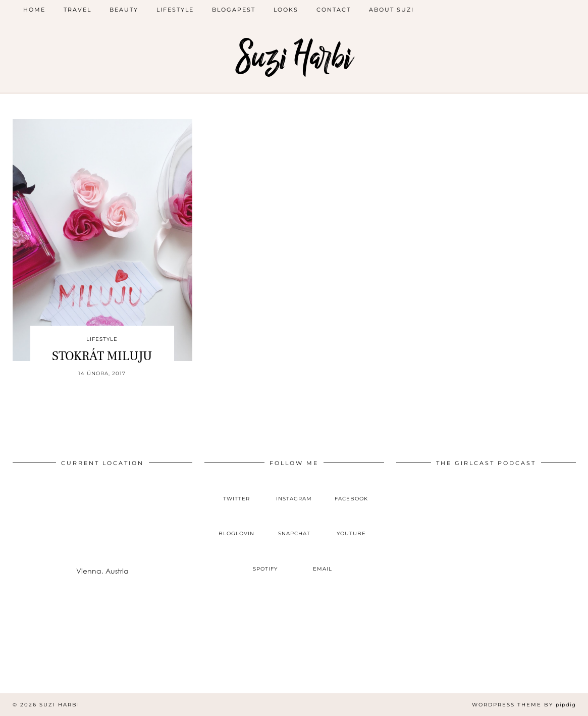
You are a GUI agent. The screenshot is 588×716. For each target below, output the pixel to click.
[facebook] (351, 490)
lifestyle (175, 10)
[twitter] (237, 490)
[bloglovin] (237, 526)
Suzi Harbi (294, 57)
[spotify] (265, 560)
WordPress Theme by (524, 705)
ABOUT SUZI (391, 10)
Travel (77, 10)
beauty (124, 10)
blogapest (234, 10)
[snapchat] (294, 526)
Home (34, 10)
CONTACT (334, 10)
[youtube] (351, 526)
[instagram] (294, 490)
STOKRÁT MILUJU (102, 356)
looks (286, 10)
